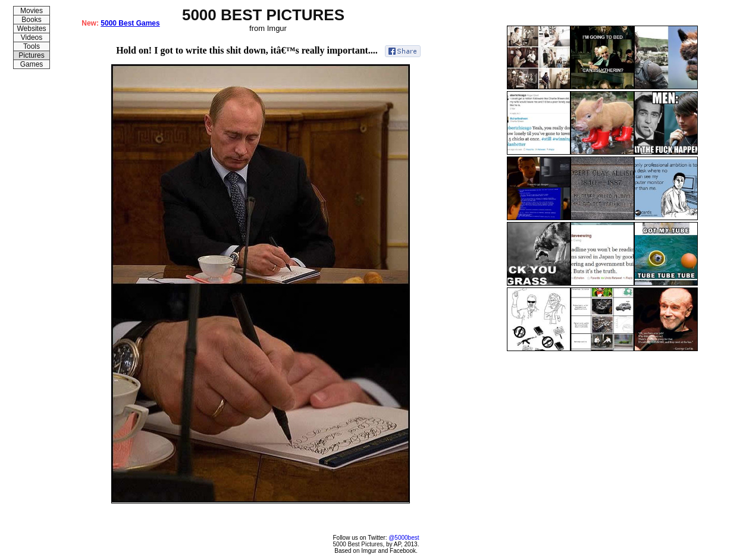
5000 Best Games (130, 23)
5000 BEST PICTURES (263, 15)
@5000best (404, 538)
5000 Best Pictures (358, 544)
